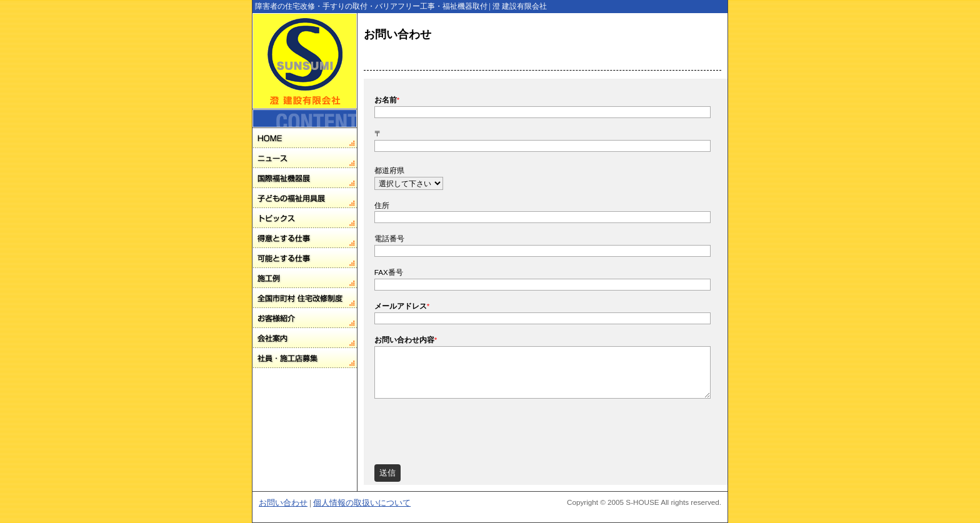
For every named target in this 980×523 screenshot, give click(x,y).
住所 (382, 205)
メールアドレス (402, 306)
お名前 (387, 100)
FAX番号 (389, 272)
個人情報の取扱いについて (362, 503)
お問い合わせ (283, 503)
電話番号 (389, 238)
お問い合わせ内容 (406, 340)
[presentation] (469, 428)
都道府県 (389, 170)
